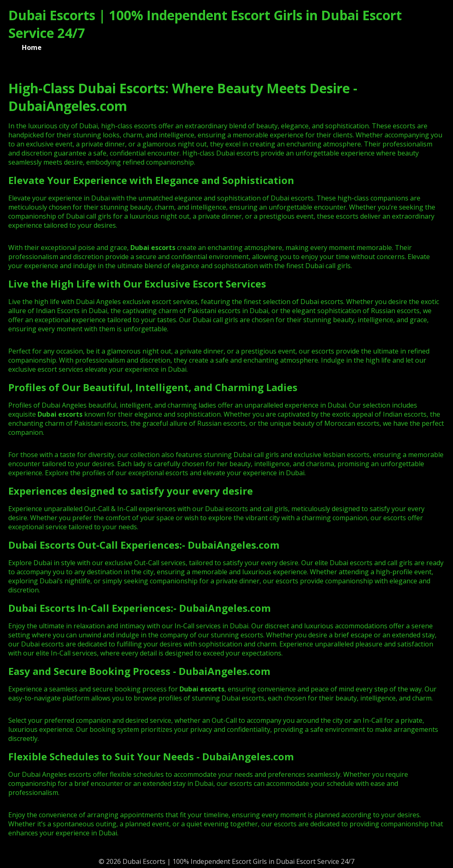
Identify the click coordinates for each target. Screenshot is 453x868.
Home (32, 47)
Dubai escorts (60, 414)
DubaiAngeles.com (234, 545)
